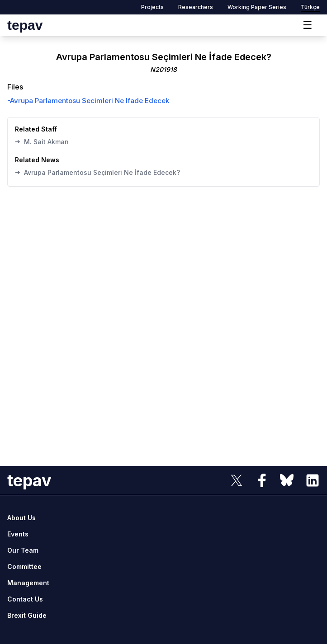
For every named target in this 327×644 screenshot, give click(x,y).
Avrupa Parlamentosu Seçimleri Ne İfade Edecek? (97, 172)
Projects (152, 7)
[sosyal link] (237, 480)
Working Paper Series (257, 7)
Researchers (196, 7)
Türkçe (310, 7)
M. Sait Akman (42, 141)
